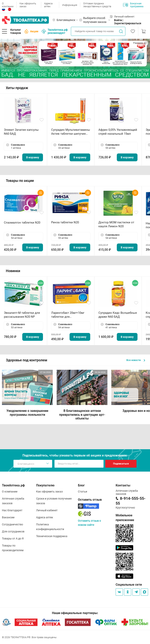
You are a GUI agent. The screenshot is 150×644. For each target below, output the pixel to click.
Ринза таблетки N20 (65, 222)
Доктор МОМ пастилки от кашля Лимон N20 (116, 224)
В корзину (33, 157)
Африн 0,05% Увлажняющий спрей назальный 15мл (118, 132)
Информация (70, 5)
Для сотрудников (13, 531)
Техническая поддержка (52, 536)
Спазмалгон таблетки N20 (22, 223)
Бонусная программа (133, 5)
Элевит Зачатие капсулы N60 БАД (21, 132)
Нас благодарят (12, 510)
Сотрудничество (12, 524)
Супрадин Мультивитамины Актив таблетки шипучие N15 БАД (71, 132)
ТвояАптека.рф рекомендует (55, 31)
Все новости (136, 360)
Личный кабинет (47, 510)
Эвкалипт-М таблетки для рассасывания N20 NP (22, 315)
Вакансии (8, 517)
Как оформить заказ (28, 5)
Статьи (83, 492)
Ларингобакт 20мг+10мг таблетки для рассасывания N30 (68, 315)
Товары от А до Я (13, 538)
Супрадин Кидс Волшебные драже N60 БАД (118, 315)
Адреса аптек (48, 5)
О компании (8, 5)
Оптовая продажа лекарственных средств (97, 5)
